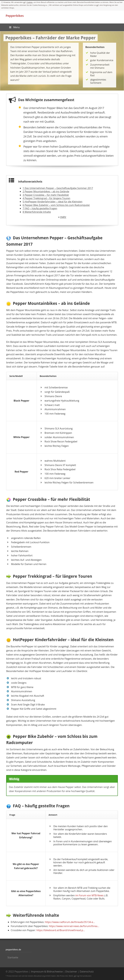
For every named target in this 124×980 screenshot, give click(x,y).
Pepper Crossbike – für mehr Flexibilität (46, 195)
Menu (14, 27)
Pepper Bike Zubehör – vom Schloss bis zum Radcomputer (56, 205)
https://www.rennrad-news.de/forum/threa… (74, 926)
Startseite (13, 957)
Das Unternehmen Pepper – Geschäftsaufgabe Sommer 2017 (58, 188)
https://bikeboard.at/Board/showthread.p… (61, 930)
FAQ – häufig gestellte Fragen (40, 208)
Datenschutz (87, 972)
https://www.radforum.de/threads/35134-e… (70, 922)
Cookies (30, 2)
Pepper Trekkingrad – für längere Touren (46, 198)
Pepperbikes (15, 16)
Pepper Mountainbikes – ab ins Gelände (46, 191)
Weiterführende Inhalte (37, 212)
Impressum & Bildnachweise (47, 972)
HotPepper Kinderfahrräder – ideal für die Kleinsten (53, 202)
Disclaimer (71, 972)
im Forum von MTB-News (89, 895)
